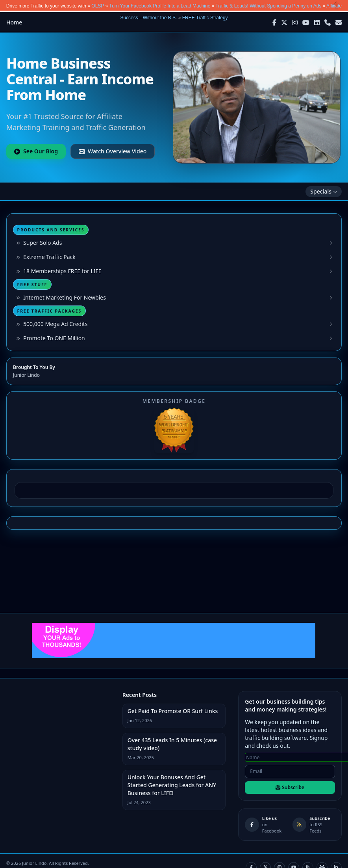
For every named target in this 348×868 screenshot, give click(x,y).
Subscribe (290, 787)
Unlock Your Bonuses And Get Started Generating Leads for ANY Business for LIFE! (172, 785)
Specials (324, 191)
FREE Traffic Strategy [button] (205, 18)
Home (14, 22)
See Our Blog (36, 151)
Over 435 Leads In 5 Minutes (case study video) (172, 744)
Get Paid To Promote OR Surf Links (173, 711)
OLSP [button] (98, 6)
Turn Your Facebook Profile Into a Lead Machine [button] (160, 6)
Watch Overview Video (113, 151)
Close (337, 5)
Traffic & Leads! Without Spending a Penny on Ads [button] (268, 6)
